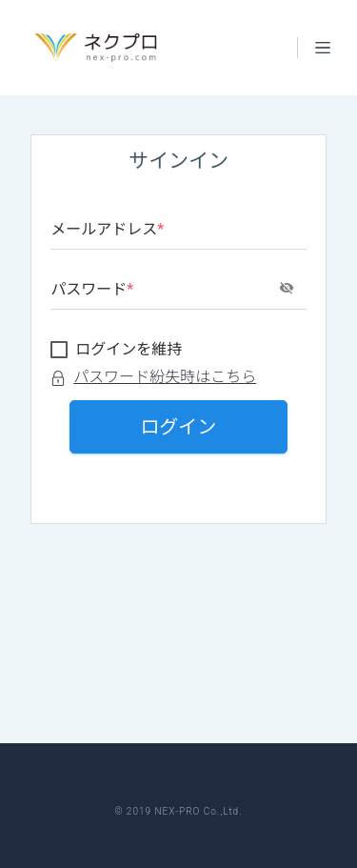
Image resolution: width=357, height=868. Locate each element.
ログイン (179, 427)
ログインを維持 (129, 349)
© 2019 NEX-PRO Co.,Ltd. (178, 811)
